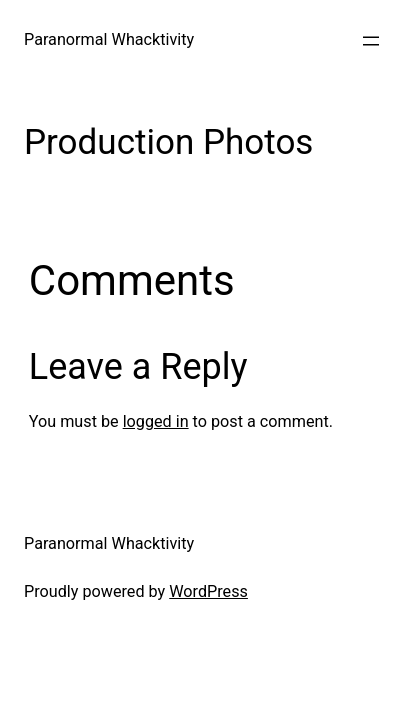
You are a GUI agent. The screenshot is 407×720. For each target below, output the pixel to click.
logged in (156, 421)
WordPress (208, 591)
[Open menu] (371, 41)
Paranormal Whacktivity (109, 39)
